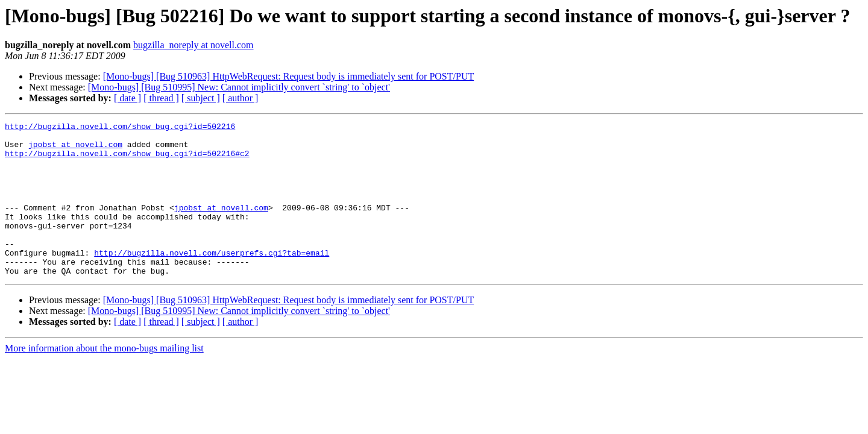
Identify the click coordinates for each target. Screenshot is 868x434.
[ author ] (241, 98)
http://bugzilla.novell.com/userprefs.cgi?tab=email (212, 280)
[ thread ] (161, 98)
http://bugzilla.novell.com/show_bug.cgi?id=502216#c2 (127, 160)
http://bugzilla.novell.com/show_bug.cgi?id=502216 (120, 128)
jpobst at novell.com (75, 149)
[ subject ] (201, 98)
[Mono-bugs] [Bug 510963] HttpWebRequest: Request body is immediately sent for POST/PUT (289, 76)
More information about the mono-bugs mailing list (104, 379)
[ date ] (127, 98)
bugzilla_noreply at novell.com (193, 45)
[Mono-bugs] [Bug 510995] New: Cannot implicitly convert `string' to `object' (239, 87)
